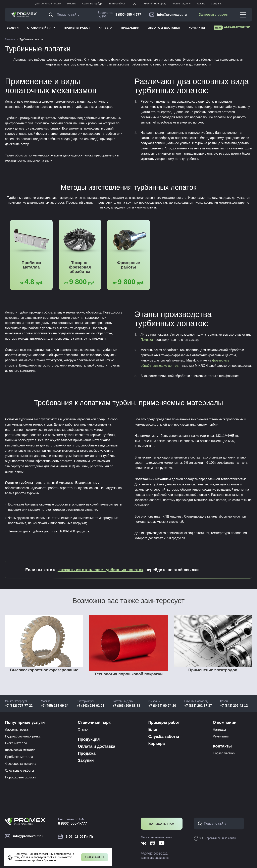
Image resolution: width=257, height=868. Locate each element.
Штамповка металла (20, 750)
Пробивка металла (31, 265)
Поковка (147, 340)
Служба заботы (164, 736)
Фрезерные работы (128, 265)
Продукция (130, 28)
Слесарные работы (19, 770)
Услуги (13, 28)
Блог (153, 729)
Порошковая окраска (21, 777)
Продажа (87, 753)
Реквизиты (221, 736)
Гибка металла (16, 743)
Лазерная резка (17, 730)
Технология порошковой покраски (128, 674)
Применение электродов (213, 670)
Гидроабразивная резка (23, 736)
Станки (83, 730)
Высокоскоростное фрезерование (44, 670)
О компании (225, 722)
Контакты (197, 28)
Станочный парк (41, 28)
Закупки (86, 760)
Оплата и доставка (164, 28)
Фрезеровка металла (21, 764)
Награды (219, 730)
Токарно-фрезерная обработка (80, 267)
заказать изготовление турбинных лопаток (100, 570)
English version (224, 753)
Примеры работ (77, 28)
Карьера (106, 28)
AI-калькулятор (232, 28)
